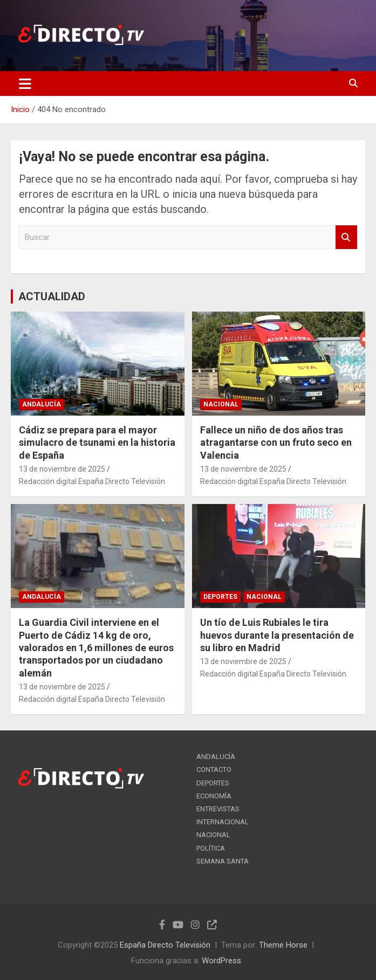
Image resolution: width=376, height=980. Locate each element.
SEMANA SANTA (223, 861)
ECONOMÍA (214, 796)
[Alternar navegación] (25, 84)
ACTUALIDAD (52, 296)
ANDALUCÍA (42, 404)
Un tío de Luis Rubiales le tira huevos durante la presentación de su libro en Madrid (277, 635)
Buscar (346, 237)
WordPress (221, 961)
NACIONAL (221, 404)
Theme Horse (283, 945)
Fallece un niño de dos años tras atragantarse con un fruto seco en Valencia (276, 443)
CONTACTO (214, 769)
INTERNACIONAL (223, 822)
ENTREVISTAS (218, 809)
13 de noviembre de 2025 (62, 469)
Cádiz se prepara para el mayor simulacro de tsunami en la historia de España (97, 443)
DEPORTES (220, 597)
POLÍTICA (211, 848)
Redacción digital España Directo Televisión (92, 481)
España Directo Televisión (165, 945)
